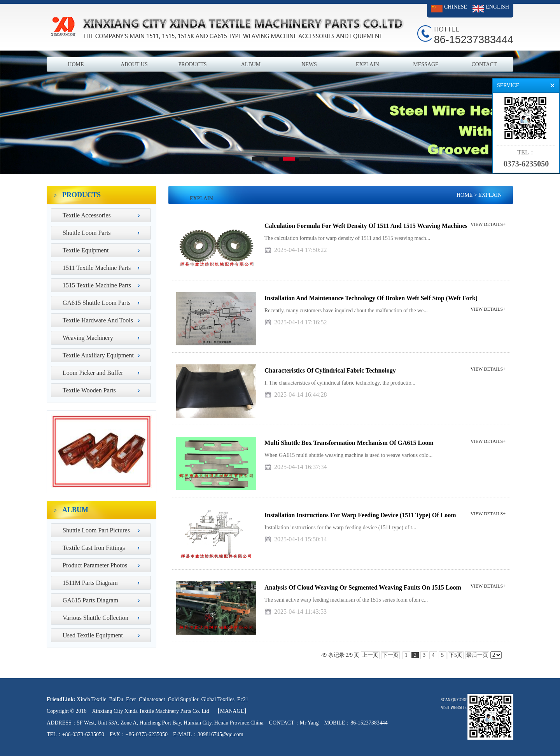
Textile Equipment (86, 250)
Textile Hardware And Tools (98, 320)
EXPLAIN (367, 64)
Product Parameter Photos (95, 565)
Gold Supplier (183, 699)
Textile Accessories (87, 215)
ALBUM (251, 64)
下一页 (390, 655)
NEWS (309, 64)
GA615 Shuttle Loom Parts (97, 303)
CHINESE (456, 7)
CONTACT (484, 64)
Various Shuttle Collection (95, 618)
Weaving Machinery (88, 338)
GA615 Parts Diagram (90, 600)
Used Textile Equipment (93, 635)
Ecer (131, 699)
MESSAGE (426, 64)
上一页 (370, 655)
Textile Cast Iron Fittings (94, 548)
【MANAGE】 (232, 711)
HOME (76, 64)
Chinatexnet (152, 699)
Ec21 (243, 699)
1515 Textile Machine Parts (97, 285)
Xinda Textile (91, 699)
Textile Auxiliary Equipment (98, 355)
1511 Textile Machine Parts (97, 268)
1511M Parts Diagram (90, 583)
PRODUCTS (192, 64)
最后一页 (477, 655)
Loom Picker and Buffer (93, 373)
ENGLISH (497, 7)
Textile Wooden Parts (89, 390)
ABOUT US (134, 64)
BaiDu (116, 699)
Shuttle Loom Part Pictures (96, 530)
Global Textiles (218, 699)
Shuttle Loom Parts (87, 233)
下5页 (456, 655)
